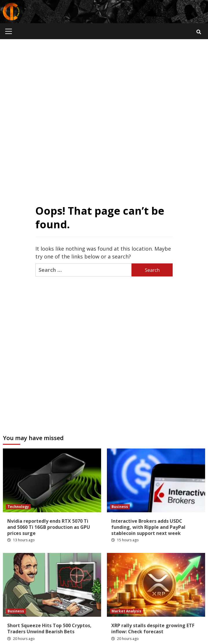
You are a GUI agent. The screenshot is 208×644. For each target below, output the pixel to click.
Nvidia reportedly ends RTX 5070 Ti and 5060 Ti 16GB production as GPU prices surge (49, 527)
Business (120, 507)
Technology (18, 507)
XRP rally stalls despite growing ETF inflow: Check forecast (153, 628)
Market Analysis (126, 611)
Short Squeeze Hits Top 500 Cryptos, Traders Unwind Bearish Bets (49, 628)
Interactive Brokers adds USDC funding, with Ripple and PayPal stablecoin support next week (148, 527)
